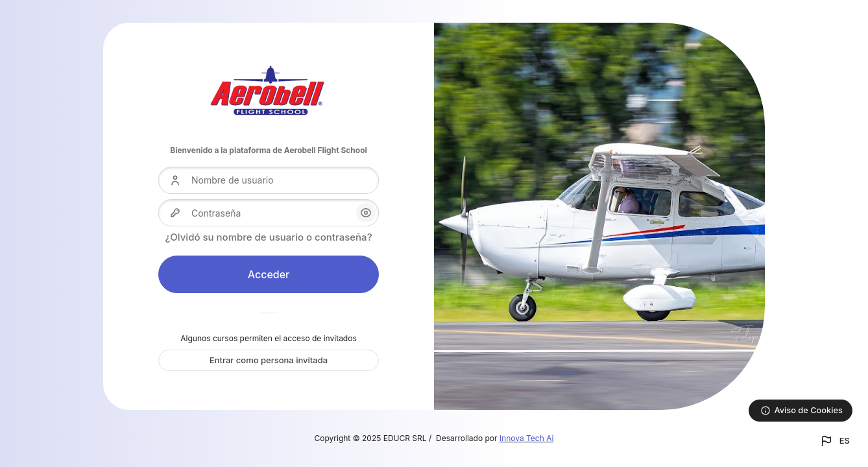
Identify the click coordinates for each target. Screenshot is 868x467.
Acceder (269, 274)
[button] (834, 441)
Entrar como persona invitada (269, 360)
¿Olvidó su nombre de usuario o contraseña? (268, 237)
